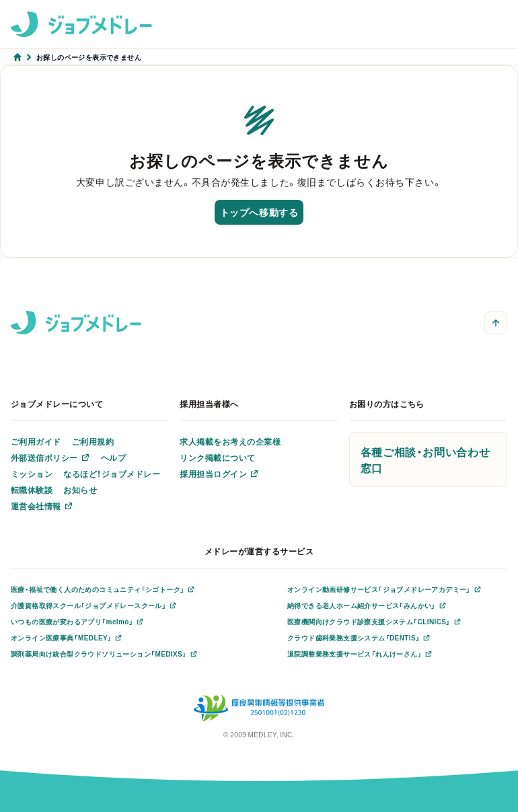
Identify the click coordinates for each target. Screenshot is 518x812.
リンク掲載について (217, 457)
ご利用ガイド (36, 441)
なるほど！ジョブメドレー (112, 474)
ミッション (32, 474)
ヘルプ (113, 457)
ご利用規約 (93, 441)
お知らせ (80, 490)
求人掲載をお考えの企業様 (230, 441)
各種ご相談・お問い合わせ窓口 (425, 459)
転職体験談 (32, 490)
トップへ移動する (259, 212)
